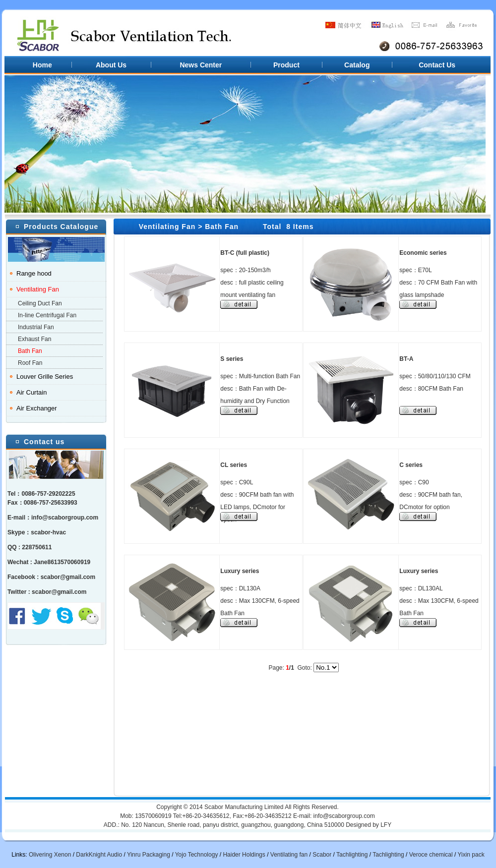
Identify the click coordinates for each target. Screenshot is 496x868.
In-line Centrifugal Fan (47, 315)
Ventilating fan (289, 855)
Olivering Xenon (50, 855)
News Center (201, 65)
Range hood (34, 273)
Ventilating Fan (38, 289)
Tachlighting (352, 855)
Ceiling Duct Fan (40, 303)
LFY (386, 825)
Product (286, 65)
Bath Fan (30, 351)
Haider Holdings (244, 855)
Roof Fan (30, 363)
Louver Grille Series (45, 376)
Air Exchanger (37, 408)
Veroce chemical (431, 855)
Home (42, 65)
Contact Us (437, 65)
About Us (111, 65)
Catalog (357, 65)
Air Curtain (31, 392)
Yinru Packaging (149, 855)
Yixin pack (471, 855)
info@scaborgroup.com (65, 518)
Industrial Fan (36, 327)
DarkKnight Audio (99, 855)
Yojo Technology (197, 855)
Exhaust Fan (34, 339)
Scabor (322, 855)
